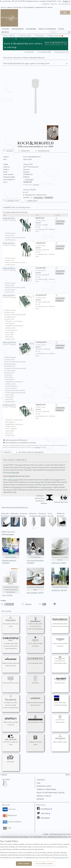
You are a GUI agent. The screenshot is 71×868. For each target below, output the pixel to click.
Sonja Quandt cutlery (60, 660)
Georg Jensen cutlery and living (11, 622)
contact (41, 780)
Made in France (10, 38)
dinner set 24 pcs (19, 243)
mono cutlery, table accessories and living (60, 701)
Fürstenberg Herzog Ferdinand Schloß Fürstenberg (11, 580)
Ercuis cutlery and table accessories (35, 642)
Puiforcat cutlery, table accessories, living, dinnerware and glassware (35, 623)
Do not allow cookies (44, 864)
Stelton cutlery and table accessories (11, 720)
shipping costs (44, 786)
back (4, 775)
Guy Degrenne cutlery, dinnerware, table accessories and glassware (11, 702)
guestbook (46, 4)
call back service (64, 4)
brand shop (30, 52)
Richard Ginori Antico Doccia (60, 549)
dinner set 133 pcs (19, 342)
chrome (37, 482)
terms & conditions (46, 789)
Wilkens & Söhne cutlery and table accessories (11, 661)
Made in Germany (55, 36)
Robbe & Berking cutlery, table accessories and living (60, 622)
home (3, 7)
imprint (40, 799)
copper (28, 467)
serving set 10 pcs (19, 405)
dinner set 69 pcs (19, 295)
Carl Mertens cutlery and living (11, 740)
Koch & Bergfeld (28, 7)
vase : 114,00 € (7, 595)
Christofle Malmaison (60, 578)
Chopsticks (40, 36)
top (67, 775)
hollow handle (13, 480)
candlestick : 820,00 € (59, 590)
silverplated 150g (45, 52)
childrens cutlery (25, 36)
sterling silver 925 (41, 7)
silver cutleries (9, 36)
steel (57, 480)
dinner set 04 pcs (19, 218)
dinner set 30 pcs (19, 268)
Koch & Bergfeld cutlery (35, 660)
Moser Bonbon (11, 548)
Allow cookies (24, 864)
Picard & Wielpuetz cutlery (35, 719)
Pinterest (45, 818)
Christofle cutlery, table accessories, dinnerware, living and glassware (11, 643)
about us (54, 4)
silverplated (29, 179)
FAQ (38, 783)
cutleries (9, 7)
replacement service (44, 38)
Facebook (45, 809)
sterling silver (17, 487)
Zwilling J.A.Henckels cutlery (35, 740)
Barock (50, 7)
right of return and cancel (51, 793)
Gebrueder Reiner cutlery (11, 680)
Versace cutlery (60, 719)
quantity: (26, 197)
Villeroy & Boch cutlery (60, 739)
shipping (36, 185)
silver (20, 465)
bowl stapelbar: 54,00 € (35, 593)
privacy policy (44, 796)
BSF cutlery (11, 759)
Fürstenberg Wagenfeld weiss (35, 579)
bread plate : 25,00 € (59, 563)
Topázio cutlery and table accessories (60, 642)
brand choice (18, 7)
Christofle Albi (35, 548)
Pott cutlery (35, 680)
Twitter (44, 814)
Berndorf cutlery (60, 680)
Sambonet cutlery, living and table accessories (35, 701)
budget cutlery (27, 38)
